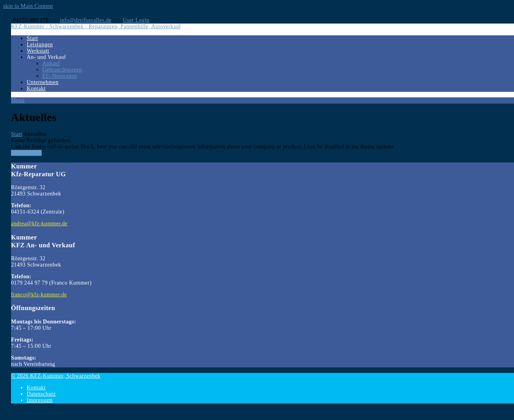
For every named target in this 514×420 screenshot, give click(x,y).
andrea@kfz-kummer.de (39, 224)
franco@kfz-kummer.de (39, 295)
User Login (136, 20)
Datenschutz (41, 394)
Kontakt (36, 388)
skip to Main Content (28, 6)
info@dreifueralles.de (86, 20)
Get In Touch (26, 153)
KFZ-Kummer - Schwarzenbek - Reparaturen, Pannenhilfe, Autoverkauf (96, 26)
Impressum (40, 400)
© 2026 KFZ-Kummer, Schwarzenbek (56, 376)
